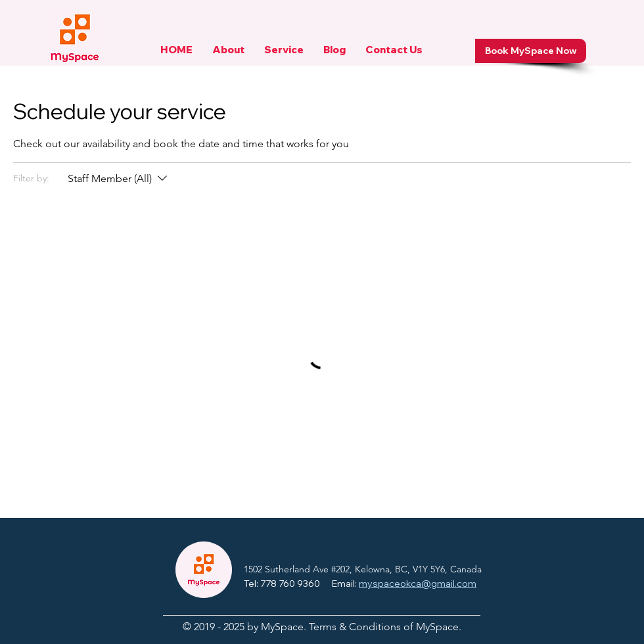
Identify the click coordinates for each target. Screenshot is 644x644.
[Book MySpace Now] (531, 51)
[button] (228, 54)
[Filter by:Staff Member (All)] (119, 179)
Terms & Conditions (355, 627)
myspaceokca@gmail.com (418, 584)
